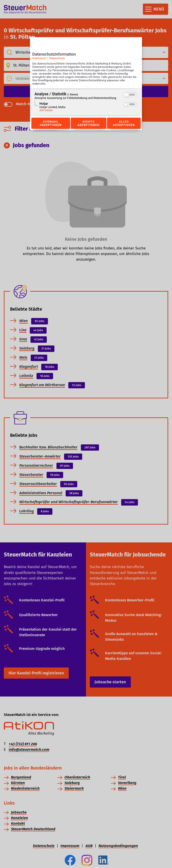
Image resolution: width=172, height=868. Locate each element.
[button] (126, 95)
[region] (86, 102)
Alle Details (46, 110)
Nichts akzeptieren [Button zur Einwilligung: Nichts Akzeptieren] (88, 123)
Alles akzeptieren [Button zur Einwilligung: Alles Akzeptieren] (124, 123)
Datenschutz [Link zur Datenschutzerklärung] (57, 58)
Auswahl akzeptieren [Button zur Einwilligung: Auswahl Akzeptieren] (51, 123)
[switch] (130, 94)
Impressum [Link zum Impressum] (39, 58)
